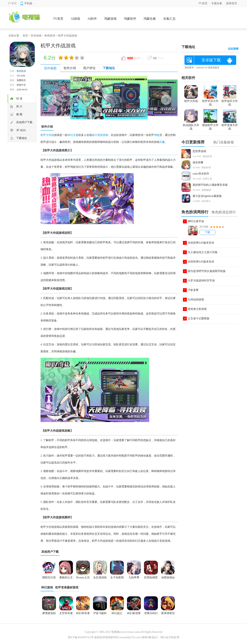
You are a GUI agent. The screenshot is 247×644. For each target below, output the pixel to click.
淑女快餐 (198, 162)
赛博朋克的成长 (49, 614)
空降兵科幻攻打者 (151, 614)
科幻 (70, 135)
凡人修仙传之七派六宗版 (203, 252)
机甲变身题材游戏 (67, 587)
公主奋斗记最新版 (199, 318)
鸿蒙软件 (130, 19)
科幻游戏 (47, 587)
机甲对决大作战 (210, 101)
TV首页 (12, 3)
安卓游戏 (36, 36)
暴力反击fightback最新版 (207, 196)
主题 (76, 135)
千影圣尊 (193, 290)
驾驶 (157, 135)
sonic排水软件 (201, 174)
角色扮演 (50, 36)
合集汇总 (169, 19)
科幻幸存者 (83, 613)
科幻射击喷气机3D (134, 614)
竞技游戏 (103, 135)
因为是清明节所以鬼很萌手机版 (207, 271)
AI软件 (92, 19)
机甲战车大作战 (230, 101)
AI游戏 (75, 19)
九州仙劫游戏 (196, 300)
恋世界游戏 (199, 151)
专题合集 (217, 3)
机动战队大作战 (191, 125)
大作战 (50, 135)
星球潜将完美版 (168, 614)
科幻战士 (117, 613)
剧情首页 (232, 3)
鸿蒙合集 (150, 19)
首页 (25, 36)
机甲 (43, 135)
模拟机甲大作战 (210, 125)
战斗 (95, 135)
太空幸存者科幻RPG (66, 614)
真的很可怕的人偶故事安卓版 (210, 185)
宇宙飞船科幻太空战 (100, 614)
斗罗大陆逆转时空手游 (201, 281)
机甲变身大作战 (230, 125)
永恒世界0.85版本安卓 (201, 243)
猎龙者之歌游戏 (197, 309)
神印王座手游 (196, 221)
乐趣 (162, 142)
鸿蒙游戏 (110, 19)
